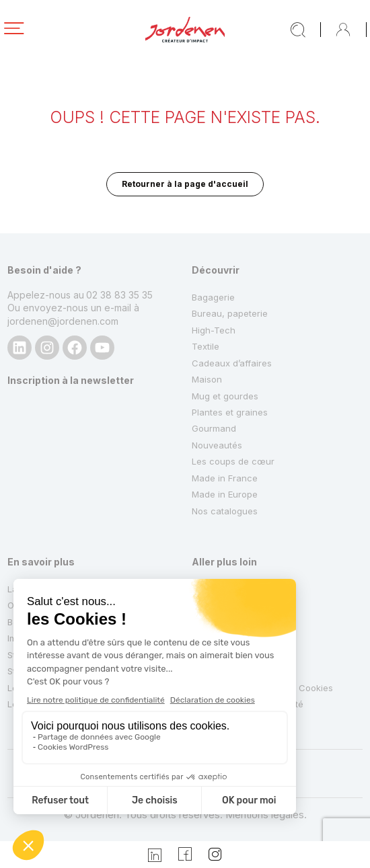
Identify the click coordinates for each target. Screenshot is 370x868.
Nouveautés (217, 445)
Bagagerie (213, 297)
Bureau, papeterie (230, 313)
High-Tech (214, 330)
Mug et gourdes (225, 396)
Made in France (225, 478)
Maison (207, 379)
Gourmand (214, 428)
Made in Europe (225, 494)
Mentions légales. (266, 815)
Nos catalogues (225, 511)
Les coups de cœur (233, 461)
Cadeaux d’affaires (232, 363)
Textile (206, 346)
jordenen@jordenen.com (63, 321)
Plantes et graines (230, 412)
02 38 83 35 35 (119, 295)
